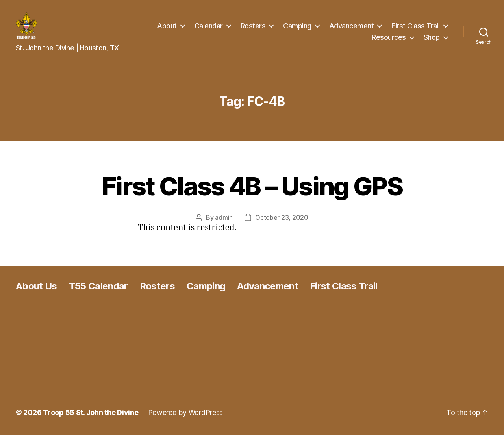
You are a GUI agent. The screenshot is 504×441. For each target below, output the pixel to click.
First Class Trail (416, 29)
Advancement (352, 29)
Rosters (253, 29)
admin (224, 224)
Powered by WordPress (186, 419)
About (167, 29)
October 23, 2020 (282, 224)
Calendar (209, 29)
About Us (36, 292)
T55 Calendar (98, 292)
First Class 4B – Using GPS (252, 192)
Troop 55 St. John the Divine (91, 419)
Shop (432, 40)
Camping (297, 29)
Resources (389, 40)
